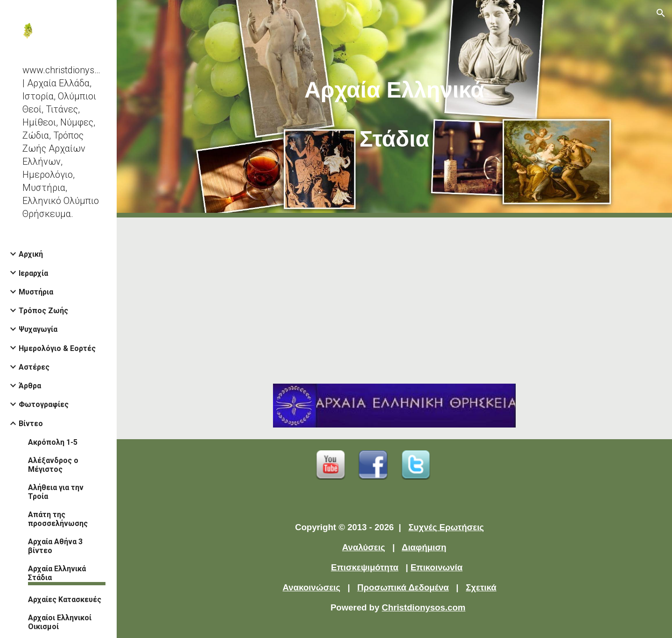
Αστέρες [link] (34, 367)
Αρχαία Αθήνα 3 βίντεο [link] (55, 546)
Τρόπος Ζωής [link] (43, 311)
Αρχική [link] (31, 254)
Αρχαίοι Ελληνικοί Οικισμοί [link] (60, 622)
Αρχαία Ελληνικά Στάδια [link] (57, 573)
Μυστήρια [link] (36, 292)
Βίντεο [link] (31, 424)
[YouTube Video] (394, 295)
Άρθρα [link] (30, 386)
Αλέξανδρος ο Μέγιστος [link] (53, 465)
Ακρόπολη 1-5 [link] (53, 442)
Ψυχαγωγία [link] (38, 329)
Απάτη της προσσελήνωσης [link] (58, 519)
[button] (661, 13)
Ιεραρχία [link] (33, 273)
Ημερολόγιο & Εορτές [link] (57, 348)
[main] (394, 109)
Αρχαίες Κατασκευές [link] (65, 599)
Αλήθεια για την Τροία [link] (56, 492)
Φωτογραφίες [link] (44, 404)
